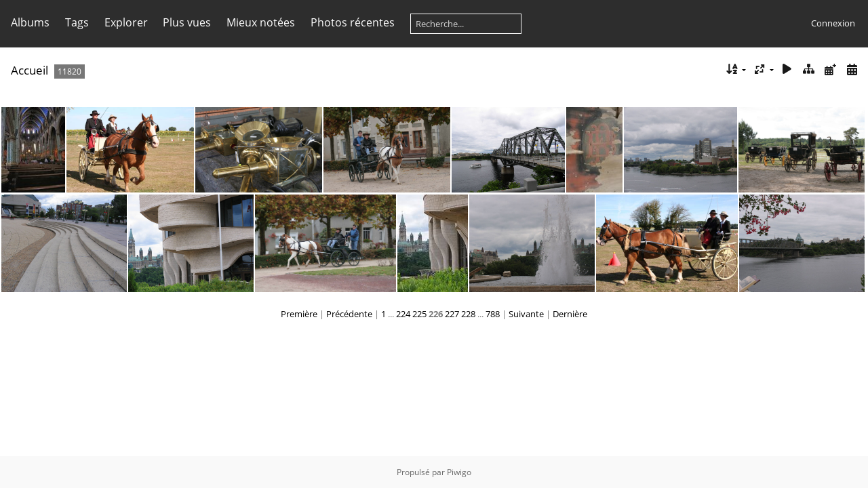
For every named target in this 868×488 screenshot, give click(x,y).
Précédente (349, 314)
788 (493, 314)
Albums (30, 22)
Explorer (126, 22)
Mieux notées (261, 22)
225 (419, 314)
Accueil (29, 70)
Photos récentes (353, 22)
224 (403, 314)
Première (299, 314)
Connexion (833, 23)
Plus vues (187, 22)
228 (468, 314)
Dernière (570, 314)
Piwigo (459, 472)
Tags (77, 22)
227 (452, 314)
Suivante (526, 314)
